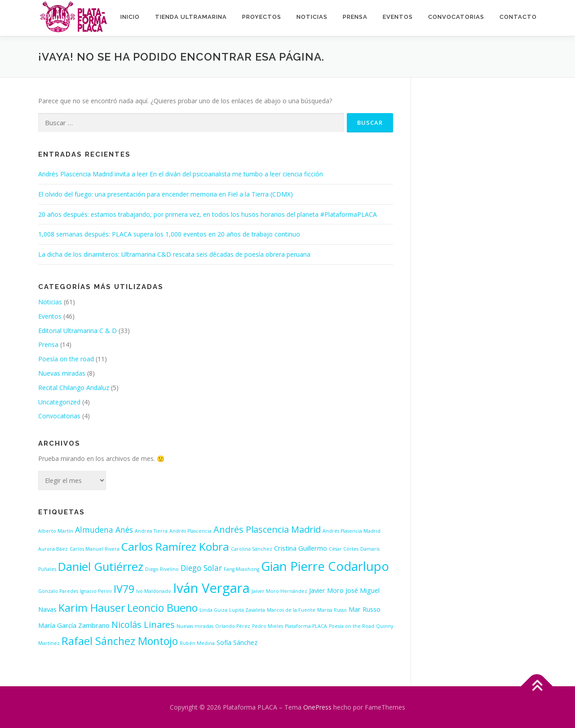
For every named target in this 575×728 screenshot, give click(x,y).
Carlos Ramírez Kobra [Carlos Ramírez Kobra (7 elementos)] (175, 546)
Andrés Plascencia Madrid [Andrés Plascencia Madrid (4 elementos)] (267, 529)
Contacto (518, 17)
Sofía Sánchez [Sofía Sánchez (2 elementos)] (237, 642)
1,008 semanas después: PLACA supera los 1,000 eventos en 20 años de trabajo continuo (169, 234)
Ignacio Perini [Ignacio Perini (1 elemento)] (96, 591)
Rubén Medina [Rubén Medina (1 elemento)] (197, 643)
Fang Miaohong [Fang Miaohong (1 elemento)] (241, 569)
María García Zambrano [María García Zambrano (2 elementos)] (74, 625)
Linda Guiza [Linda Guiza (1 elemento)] (213, 610)
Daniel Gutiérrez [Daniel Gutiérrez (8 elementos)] (101, 567)
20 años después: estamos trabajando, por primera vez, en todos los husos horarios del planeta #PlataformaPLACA (208, 214)
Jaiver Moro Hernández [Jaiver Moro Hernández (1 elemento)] (279, 591)
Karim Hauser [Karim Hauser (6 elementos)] (92, 608)
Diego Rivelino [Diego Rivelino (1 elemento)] (162, 569)
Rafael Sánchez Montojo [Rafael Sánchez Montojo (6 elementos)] (120, 641)
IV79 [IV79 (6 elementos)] (124, 589)
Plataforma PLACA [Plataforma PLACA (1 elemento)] (306, 626)
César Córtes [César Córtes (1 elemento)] (344, 549)
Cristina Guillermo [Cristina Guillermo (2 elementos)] (301, 548)
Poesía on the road (66, 359)
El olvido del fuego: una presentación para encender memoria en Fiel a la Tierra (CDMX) (166, 194)
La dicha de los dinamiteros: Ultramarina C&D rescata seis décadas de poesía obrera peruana (174, 254)
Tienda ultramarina (191, 17)
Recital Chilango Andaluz (74, 388)
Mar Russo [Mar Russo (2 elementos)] (365, 609)
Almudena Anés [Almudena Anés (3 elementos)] (104, 530)
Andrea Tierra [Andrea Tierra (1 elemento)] (151, 531)
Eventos (398, 17)
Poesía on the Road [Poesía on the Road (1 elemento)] (352, 626)
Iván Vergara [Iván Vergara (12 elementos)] (211, 588)
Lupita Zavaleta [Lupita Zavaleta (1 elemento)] (247, 610)
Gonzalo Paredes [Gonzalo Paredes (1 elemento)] (58, 591)
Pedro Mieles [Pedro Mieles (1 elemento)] (268, 626)
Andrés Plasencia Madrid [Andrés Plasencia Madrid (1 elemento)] (352, 531)
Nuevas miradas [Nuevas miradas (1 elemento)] (195, 626)
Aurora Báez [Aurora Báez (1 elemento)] (53, 549)
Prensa (355, 17)
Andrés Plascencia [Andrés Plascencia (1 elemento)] (190, 531)
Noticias (312, 17)
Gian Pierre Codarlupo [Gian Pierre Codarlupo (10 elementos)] (325, 566)
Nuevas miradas (62, 373)
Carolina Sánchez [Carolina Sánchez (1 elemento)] (252, 549)
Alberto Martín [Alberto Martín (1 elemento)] (56, 531)
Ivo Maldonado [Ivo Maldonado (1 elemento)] (154, 591)
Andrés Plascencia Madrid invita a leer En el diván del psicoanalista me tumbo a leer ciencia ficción (181, 174)
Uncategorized (59, 402)
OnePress (317, 707)
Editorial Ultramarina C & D (77, 331)
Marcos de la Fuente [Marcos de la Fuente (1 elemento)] (291, 610)
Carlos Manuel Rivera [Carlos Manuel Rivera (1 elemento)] (95, 549)
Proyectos (262, 17)
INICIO (130, 17)
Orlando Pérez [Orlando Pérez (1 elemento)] (233, 626)
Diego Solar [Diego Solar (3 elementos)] (201, 568)
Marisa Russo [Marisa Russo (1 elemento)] (332, 610)
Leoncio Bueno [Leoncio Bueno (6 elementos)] (162, 608)
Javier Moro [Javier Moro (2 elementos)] (326, 590)
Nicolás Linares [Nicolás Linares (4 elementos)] (143, 625)
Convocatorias (456, 17)
